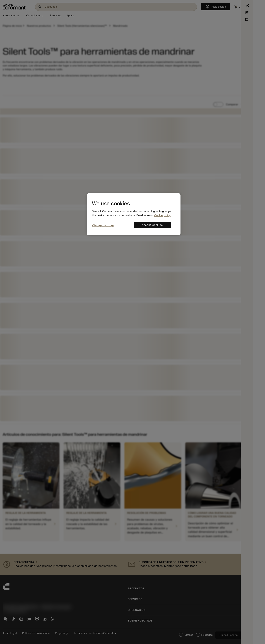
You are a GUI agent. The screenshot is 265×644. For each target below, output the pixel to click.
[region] (134, 214)
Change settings (103, 225)
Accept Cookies (152, 225)
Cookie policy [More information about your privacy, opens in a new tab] (162, 215)
